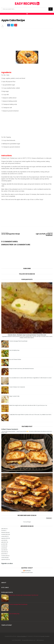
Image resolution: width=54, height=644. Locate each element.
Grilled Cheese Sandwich (10, 429)
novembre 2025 (4, 534)
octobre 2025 (4, 536)
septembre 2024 (5, 559)
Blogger (29, 522)
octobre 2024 (4, 558)
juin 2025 (3, 544)
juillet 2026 (3, 529)
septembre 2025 (5, 538)
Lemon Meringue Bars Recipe (12, 233)
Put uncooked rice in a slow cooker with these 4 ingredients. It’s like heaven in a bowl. (30, 378)
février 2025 (4, 552)
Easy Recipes (27, 4)
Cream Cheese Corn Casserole (17, 387)
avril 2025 (3, 548)
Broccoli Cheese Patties (15, 359)
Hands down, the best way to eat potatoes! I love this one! (27, 335)
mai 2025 (3, 546)
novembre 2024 (4, 556)
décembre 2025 (4, 533)
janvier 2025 (4, 554)
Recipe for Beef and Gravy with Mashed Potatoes (21, 369)
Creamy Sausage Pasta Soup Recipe (18, 341)
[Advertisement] (27, 39)
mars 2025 (3, 550)
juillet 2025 (3, 542)
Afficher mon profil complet (27, 573)
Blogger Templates (22, 636)
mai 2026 (3, 531)
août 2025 (3, 540)
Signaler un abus (7, 563)
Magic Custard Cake (14, 396)
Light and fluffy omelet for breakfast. (42, 234)
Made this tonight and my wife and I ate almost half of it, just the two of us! (28, 405)
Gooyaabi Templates (45, 636)
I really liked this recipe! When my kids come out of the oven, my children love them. (30, 415)
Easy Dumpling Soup (14, 350)
